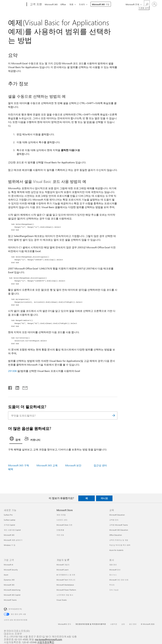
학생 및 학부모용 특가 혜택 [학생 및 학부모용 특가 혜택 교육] (120, 545)
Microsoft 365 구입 (103, 4)
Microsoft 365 (51, 4)
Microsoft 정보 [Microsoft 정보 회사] (115, 570)
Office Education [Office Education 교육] (116, 535)
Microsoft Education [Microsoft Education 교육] (117, 515)
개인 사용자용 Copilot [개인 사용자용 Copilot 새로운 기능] (12, 530)
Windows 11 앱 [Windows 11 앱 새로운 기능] (10, 545)
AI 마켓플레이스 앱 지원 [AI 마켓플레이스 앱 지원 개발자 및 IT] (66, 575)
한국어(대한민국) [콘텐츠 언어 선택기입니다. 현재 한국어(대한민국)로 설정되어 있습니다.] (15, 609)
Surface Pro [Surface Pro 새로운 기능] (8, 515)
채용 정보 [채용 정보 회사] (113, 565)
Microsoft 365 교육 (47, 465)
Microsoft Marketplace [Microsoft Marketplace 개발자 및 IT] (65, 585)
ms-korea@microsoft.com (48, 639)
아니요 (104, 498)
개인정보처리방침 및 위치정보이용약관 (91, 624)
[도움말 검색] (147, 4)
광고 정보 (133, 624)
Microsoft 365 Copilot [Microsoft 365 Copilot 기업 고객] (12, 595)
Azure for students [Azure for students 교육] (116, 550)
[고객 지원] (36, 4)
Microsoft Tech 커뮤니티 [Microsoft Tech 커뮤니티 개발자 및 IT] (66, 580)
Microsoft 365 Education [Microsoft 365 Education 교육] (119, 530)
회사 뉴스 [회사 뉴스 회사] (113, 575)
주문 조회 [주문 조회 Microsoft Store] (60, 535)
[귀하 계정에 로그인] (154, 4)
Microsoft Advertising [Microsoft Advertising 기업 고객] (12, 590)
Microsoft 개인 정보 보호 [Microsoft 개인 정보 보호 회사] (119, 580)
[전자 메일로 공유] (24, 387)
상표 (123, 624)
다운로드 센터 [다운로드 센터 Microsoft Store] (62, 520)
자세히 (84, 4)
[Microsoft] (15, 4)
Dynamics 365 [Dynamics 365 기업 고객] (9, 580)
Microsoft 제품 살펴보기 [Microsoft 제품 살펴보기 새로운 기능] (13, 540)
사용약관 (114, 624)
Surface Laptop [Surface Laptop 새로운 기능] (9, 520)
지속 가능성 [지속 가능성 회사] (114, 590)
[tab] (16, 440)
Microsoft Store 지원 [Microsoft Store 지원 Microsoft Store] (64, 525)
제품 (73, 4)
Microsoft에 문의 (65, 624)
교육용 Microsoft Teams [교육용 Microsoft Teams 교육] (119, 525)
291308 (12, 371)
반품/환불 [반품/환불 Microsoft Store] (60, 530)
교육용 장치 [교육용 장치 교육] (114, 520)
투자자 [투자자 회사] (112, 585)
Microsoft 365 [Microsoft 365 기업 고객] (9, 585)
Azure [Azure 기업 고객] (6, 575)
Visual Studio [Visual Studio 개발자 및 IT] (62, 600)
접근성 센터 (100, 465)
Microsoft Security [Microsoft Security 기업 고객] (11, 570)
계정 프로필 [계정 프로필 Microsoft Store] (61, 515)
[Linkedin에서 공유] (16, 387)
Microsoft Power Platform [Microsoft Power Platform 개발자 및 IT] (66, 590)
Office (64, 4)
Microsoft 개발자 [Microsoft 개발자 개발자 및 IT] (63, 565)
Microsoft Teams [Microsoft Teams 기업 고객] (10, 600)
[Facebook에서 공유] (10, 387)
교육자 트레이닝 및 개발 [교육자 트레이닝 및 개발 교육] (119, 540)
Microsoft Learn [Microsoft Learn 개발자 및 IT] (62, 570)
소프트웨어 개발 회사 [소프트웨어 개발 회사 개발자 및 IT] (65, 595)
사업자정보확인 (46, 642)
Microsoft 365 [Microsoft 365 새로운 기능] (9, 535)
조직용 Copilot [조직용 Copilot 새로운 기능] (9, 525)
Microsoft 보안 (73, 465)
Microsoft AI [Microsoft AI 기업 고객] (8, 565)
